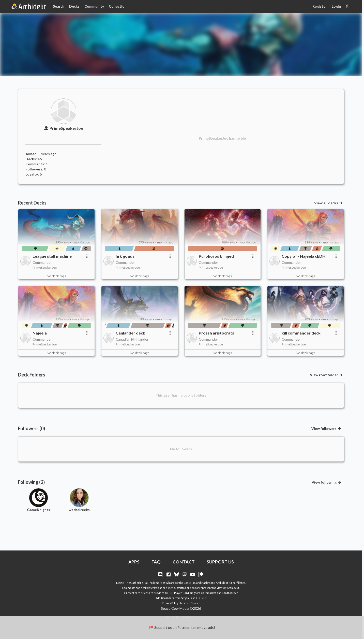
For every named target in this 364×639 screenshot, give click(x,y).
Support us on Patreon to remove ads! (182, 627)
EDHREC (201, 598)
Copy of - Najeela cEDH (304, 256)
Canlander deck (130, 333)
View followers (327, 429)
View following (327, 482)
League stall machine (52, 256)
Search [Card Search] (59, 6)
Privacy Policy (170, 603)
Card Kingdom (191, 593)
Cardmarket (209, 593)
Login (336, 6)
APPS (134, 562)
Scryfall (186, 598)
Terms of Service (190, 603)
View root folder (327, 375)
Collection (118, 6)
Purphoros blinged (216, 256)
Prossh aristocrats (216, 333)
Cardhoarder (230, 593)
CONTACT (184, 562)
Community (94, 6)
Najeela (40, 333)
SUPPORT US (220, 562)
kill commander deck (301, 333)
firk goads (125, 256)
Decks (74, 6)
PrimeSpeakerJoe (63, 128)
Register (320, 6)
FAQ (156, 562)
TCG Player (175, 593)
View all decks (329, 203)
